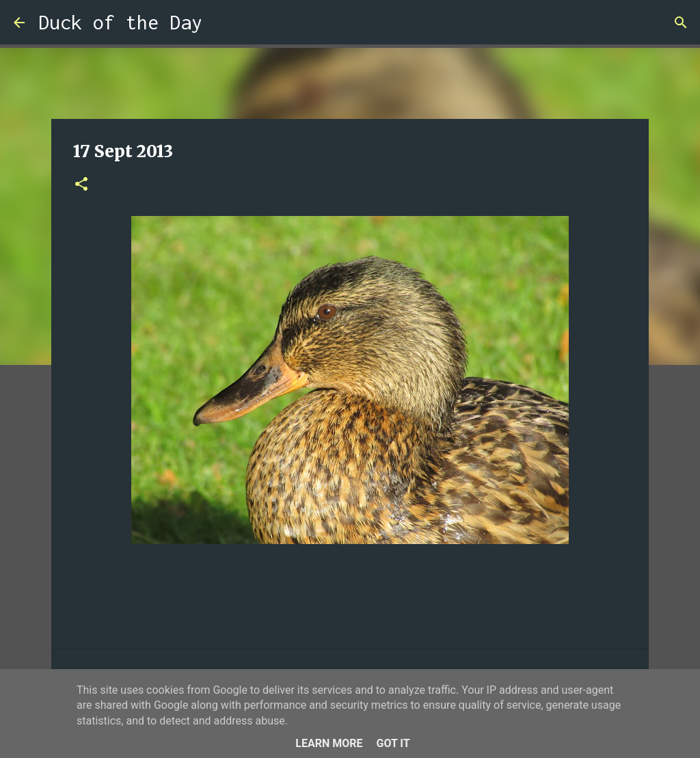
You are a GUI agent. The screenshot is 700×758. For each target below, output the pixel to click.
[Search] (221, 23)
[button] (81, 185)
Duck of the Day (120, 22)
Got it (393, 743)
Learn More (329, 743)
